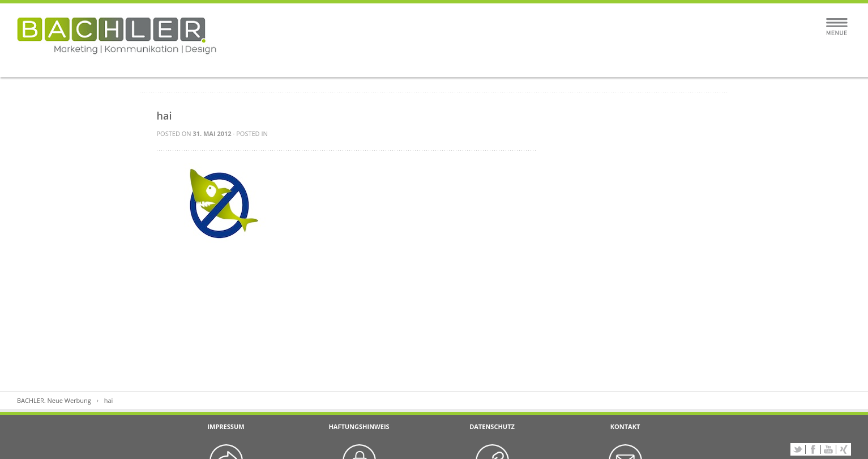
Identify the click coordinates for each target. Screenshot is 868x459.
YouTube (828, 449)
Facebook (813, 449)
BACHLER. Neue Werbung (54, 400)
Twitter (798, 449)
